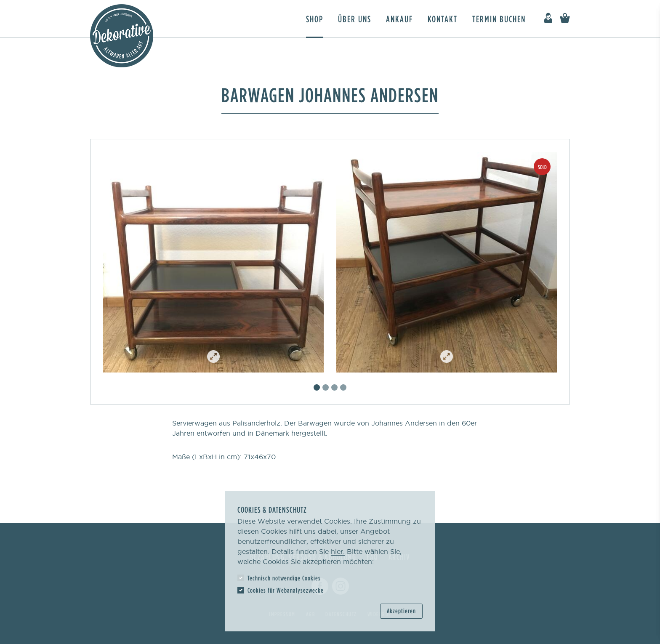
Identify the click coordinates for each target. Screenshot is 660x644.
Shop (315, 19)
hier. (338, 551)
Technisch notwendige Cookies (284, 578)
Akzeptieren (401, 611)
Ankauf (399, 19)
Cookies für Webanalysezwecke (286, 590)
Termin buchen (499, 19)
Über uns (355, 19)
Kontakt (443, 19)
